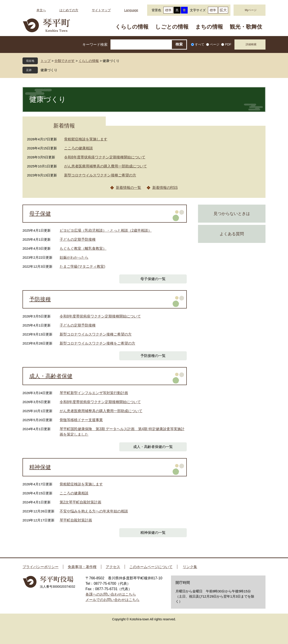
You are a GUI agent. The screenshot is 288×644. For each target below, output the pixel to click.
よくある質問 (232, 234)
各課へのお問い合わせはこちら (111, 594)
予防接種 (40, 299)
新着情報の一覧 (128, 188)
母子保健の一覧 (153, 279)
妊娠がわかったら (74, 257)
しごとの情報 (172, 27)
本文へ (41, 10)
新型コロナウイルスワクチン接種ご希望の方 (100, 175)
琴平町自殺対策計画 (76, 520)
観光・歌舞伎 (246, 27)
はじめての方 (69, 10)
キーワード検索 (95, 45)
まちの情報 (209, 27)
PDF (228, 44)
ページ (215, 44)
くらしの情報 (132, 27)
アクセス (113, 567)
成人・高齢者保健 (51, 376)
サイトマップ (101, 10)
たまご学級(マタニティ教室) (82, 266)
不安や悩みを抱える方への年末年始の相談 (94, 511)
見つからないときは (232, 214)
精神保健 (40, 467)
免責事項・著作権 (82, 567)
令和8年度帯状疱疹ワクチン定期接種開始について (105, 157)
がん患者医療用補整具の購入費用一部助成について (106, 166)
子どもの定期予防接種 (78, 239)
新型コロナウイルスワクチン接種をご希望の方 (97, 343)
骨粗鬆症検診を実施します (86, 139)
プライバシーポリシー (40, 567)
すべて (200, 44)
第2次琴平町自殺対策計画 (80, 502)
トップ (46, 61)
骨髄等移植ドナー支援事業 (81, 420)
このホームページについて (151, 567)
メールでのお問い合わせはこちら (112, 600)
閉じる (61, 70)
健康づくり (49, 70)
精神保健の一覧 (153, 533)
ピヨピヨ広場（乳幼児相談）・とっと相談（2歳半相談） (106, 230)
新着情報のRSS (165, 188)
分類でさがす (65, 61)
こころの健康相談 (79, 148)
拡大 (223, 10)
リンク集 (190, 567)
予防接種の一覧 (153, 356)
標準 (168, 10)
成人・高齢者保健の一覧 (153, 447)
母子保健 (40, 214)
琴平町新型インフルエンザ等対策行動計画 (94, 393)
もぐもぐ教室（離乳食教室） (83, 248)
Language (131, 10)
